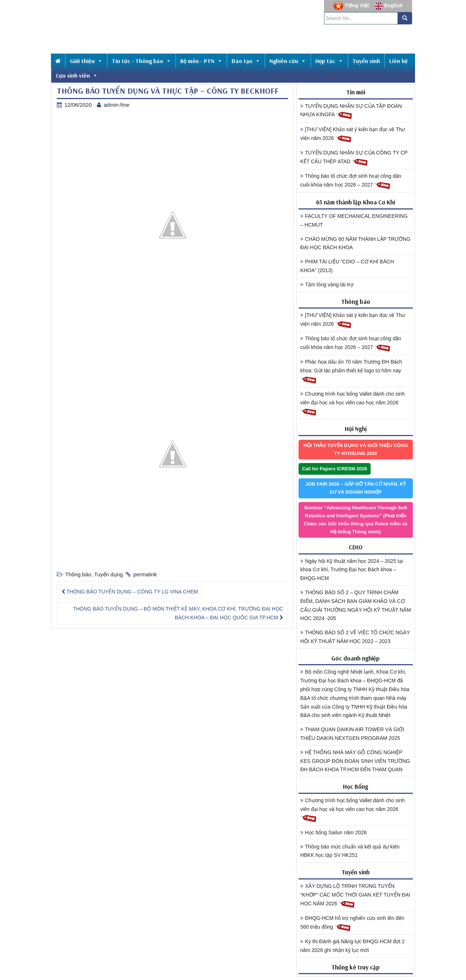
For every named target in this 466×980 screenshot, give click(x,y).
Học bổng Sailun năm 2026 (333, 832)
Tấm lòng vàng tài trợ (327, 285)
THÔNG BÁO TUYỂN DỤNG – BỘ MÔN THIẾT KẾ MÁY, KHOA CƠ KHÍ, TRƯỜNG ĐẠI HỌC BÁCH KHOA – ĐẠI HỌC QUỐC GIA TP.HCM (178, 613)
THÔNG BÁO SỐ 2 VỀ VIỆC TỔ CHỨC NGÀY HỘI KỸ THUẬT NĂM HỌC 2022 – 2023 (355, 637)
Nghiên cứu (288, 61)
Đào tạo (246, 61)
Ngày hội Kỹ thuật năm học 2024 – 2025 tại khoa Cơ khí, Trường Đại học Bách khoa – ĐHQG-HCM (352, 570)
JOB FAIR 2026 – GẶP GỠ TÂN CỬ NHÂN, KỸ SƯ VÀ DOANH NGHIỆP (356, 488)
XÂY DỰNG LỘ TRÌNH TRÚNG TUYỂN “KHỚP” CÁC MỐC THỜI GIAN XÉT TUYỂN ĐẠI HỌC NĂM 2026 (355, 896)
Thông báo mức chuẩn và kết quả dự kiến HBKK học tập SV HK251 (350, 851)
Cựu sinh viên (77, 75)
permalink (145, 574)
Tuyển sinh (366, 61)
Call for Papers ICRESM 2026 (335, 469)
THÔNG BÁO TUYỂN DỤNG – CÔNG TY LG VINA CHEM (130, 592)
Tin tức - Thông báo (141, 61)
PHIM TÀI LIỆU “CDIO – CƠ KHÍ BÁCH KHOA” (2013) (347, 266)
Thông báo (78, 574)
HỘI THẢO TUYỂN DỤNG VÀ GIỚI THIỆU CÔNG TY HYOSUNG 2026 (356, 449)
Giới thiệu (86, 61)
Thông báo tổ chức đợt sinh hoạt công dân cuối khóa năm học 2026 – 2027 (351, 181)
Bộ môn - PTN (201, 61)
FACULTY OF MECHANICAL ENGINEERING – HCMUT (354, 220)
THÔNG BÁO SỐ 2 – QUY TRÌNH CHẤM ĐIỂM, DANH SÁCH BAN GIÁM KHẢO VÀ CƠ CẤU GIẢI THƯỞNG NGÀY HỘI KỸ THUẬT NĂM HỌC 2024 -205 (356, 605)
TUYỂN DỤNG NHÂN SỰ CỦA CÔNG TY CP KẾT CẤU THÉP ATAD (354, 158)
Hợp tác (329, 61)
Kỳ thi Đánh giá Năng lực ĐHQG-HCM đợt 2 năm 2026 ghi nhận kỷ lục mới (353, 946)
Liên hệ (398, 61)
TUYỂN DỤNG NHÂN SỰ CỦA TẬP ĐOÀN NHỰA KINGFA (351, 111)
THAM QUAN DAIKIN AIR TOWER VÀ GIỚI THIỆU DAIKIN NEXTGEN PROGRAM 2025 (352, 734)
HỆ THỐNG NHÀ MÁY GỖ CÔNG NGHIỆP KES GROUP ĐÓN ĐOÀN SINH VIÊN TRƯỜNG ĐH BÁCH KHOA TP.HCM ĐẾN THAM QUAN (355, 761)
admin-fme (117, 105)
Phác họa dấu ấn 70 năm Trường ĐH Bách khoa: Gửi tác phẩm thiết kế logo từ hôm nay (351, 372)
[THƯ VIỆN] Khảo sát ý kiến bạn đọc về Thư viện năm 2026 (353, 135)
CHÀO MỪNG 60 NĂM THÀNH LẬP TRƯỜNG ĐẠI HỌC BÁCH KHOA (355, 243)
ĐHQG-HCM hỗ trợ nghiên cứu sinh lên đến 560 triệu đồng (352, 924)
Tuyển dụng (108, 574)
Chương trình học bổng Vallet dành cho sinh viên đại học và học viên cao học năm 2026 (353, 404)
